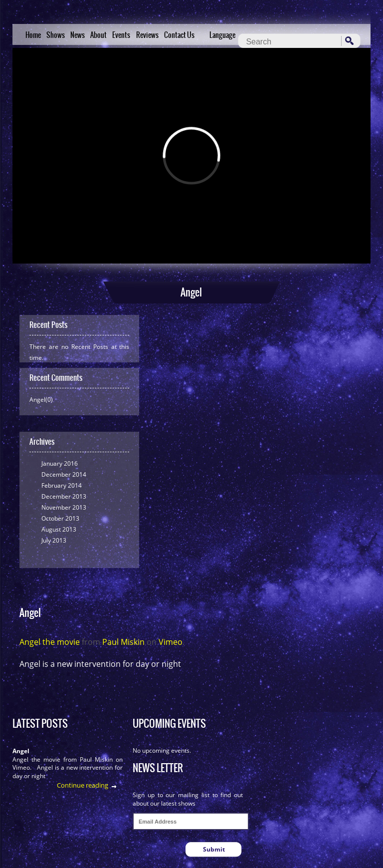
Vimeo (171, 642)
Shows (56, 35)
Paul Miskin (123, 642)
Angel (21, 751)
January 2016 (60, 463)
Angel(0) (41, 400)
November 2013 (64, 507)
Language (222, 35)
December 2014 (64, 474)
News (78, 35)
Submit (214, 849)
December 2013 (64, 496)
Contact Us (179, 35)
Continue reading (83, 785)
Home (33, 35)
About (98, 35)
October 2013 (60, 518)
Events (121, 35)
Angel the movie (50, 642)
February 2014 (62, 485)
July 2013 (54, 540)
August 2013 (59, 529)
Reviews (147, 35)
